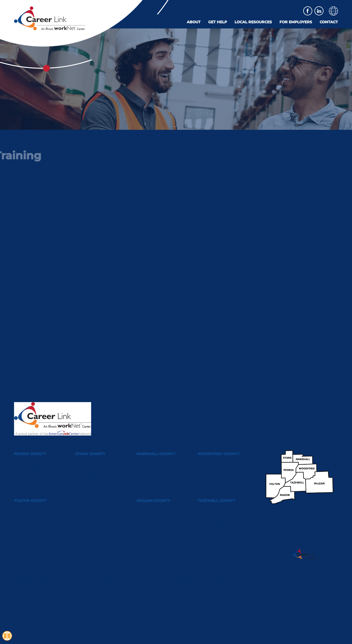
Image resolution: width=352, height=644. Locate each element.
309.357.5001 (213, 476)
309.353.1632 (213, 527)
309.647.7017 (30, 527)
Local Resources (253, 22)
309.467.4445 (214, 471)
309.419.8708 (91, 480)
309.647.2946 (30, 523)
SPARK (232, 600)
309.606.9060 (92, 471)
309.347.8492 (214, 523)
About (194, 22)
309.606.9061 (91, 476)
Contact (329, 22)
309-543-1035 (92, 515)
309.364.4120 (152, 471)
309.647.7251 (29, 531)
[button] (333, 11)
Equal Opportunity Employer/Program (80, 551)
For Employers (296, 22)
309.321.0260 (30, 471)
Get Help (218, 22)
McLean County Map (155, 530)
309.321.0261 (29, 476)
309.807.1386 (152, 523)
